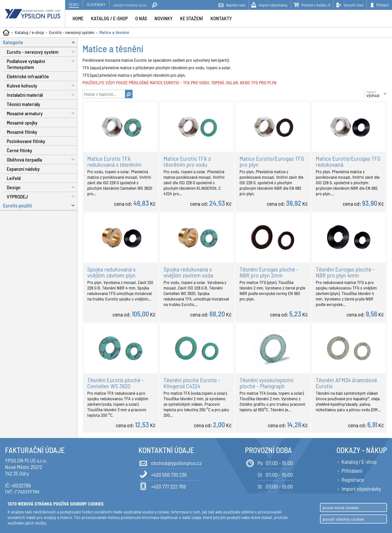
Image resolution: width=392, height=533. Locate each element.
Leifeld (14, 178)
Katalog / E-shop (359, 461)
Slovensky (96, 4)
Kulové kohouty (42, 85)
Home (78, 18)
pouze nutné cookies (341, 507)
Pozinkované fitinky (26, 141)
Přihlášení (352, 470)
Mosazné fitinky (22, 132)
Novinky (163, 18)
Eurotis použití (40, 205)
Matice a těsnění (114, 32)
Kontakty (221, 18)
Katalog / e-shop (29, 32)
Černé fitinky (19, 150)
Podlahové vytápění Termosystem (42, 63)
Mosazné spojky (22, 122)
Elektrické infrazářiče (28, 76)
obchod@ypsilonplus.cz (170, 462)
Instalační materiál (42, 95)
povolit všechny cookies (343, 519)
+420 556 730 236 (163, 474)
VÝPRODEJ (42, 196)
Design (42, 187)
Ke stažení (191, 18)
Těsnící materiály (23, 104)
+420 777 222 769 (162, 486)
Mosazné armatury (42, 113)
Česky (74, 4)
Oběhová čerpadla (42, 159)
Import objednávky (361, 488)
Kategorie (40, 42)
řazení (373, 93)
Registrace (353, 479)
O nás (141, 18)
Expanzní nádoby (23, 169)
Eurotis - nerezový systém (72, 32)
